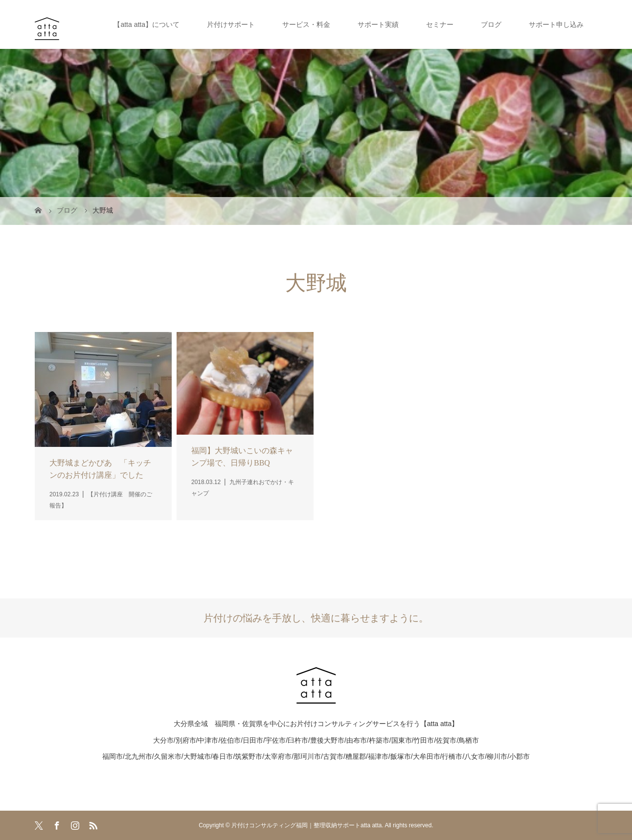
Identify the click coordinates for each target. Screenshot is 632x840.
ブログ (491, 24)
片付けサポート (231, 24)
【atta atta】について (147, 24)
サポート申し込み (556, 24)
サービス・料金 (306, 24)
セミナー (440, 24)
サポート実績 (378, 24)
